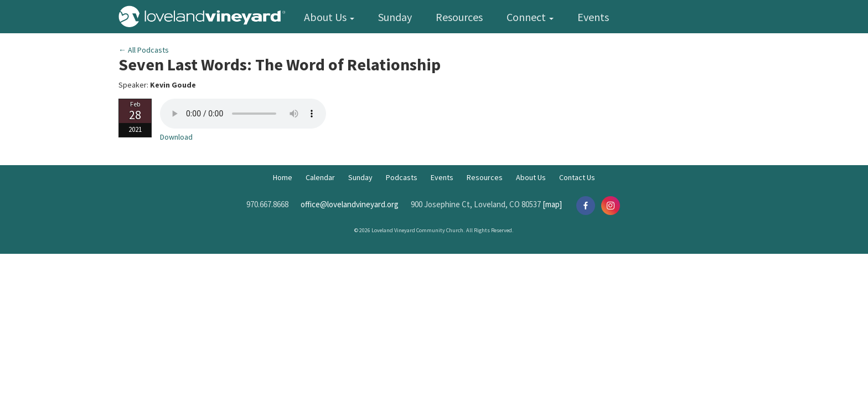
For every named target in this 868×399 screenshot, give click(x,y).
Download (176, 137)
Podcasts (402, 177)
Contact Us (577, 177)
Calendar (320, 177)
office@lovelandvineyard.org (350, 204)
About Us (329, 17)
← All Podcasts (144, 50)
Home (283, 177)
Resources (459, 17)
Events (593, 17)
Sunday (395, 17)
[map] (552, 204)
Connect (530, 17)
